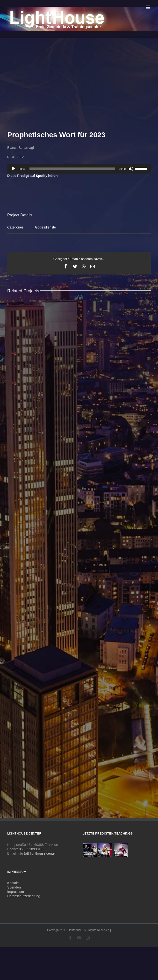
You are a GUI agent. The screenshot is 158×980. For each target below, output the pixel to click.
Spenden (14, 887)
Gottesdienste (45, 227)
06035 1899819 (31, 849)
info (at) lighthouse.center (37, 853)
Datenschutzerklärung (24, 896)
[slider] (72, 169)
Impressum (16, 892)
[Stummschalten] (131, 169)
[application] (79, 169)
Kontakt (13, 883)
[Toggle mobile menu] (148, 7)
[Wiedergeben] (14, 169)
